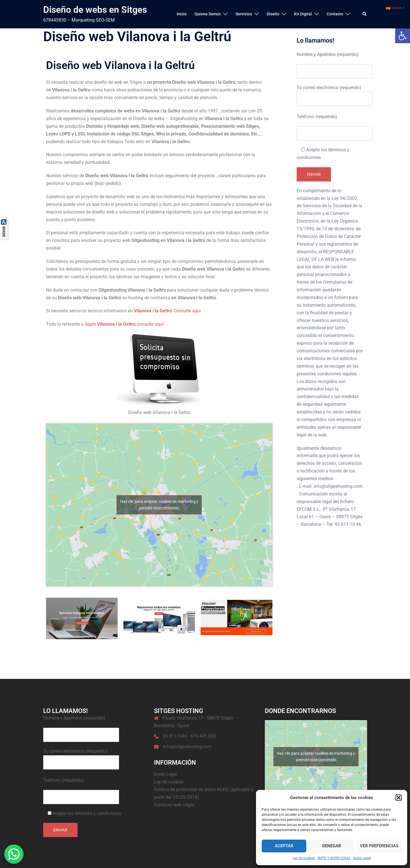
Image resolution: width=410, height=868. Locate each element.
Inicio (182, 14)
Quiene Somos (208, 14)
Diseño (273, 14)
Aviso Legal (362, 858)
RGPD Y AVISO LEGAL (334, 858)
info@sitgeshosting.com (187, 747)
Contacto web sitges (174, 805)
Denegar (332, 846)
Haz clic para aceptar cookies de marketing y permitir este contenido (159, 505)
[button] (403, 36)
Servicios (244, 14)
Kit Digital (303, 14)
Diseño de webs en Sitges (95, 10)
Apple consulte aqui (124, 324)
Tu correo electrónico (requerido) (330, 93)
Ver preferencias (379, 846)
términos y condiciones (98, 813)
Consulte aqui (167, 311)
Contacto (335, 14)
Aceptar (284, 846)
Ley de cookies (304, 858)
